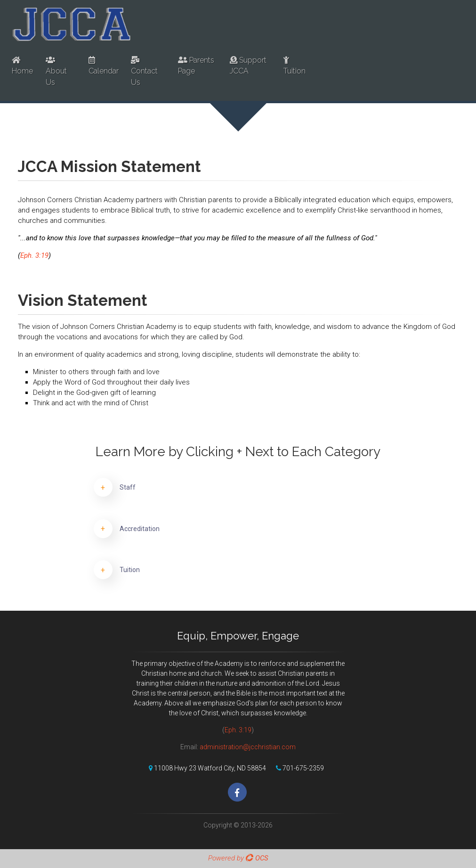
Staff (128, 487)
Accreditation (140, 529)
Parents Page (196, 66)
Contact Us (144, 71)
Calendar (104, 66)
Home (22, 66)
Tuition (294, 66)
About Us (56, 71)
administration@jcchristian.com (248, 747)
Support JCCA (248, 66)
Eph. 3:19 (34, 255)
